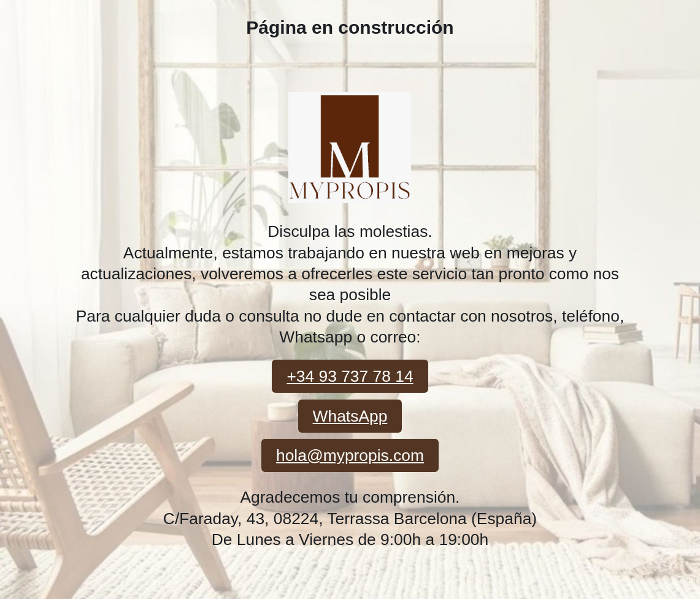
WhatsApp (350, 416)
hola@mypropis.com (350, 455)
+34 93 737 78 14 (350, 376)
